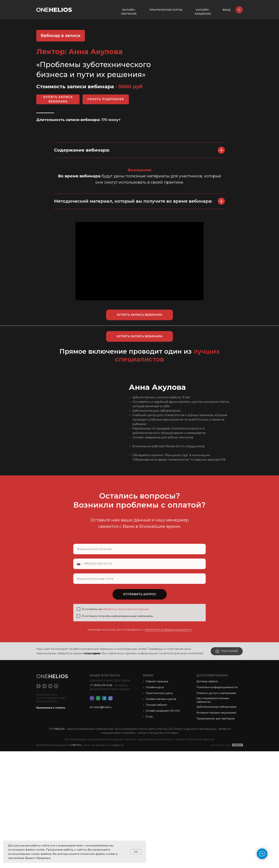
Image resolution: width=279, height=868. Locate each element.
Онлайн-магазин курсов (161, 816)
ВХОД (227, 10)
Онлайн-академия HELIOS (163, 827)
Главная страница (157, 798)
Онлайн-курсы (155, 804)
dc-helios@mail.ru (101, 824)
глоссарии (92, 770)
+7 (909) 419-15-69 (101, 802)
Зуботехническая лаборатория (216, 824)
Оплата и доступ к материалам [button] (216, 810)
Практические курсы (159, 810)
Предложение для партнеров (216, 835)
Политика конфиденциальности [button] (217, 804)
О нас (149, 833)
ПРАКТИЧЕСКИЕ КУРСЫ (166, 10)
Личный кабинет (156, 822)
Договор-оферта (207, 798)
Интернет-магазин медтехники (216, 829)
